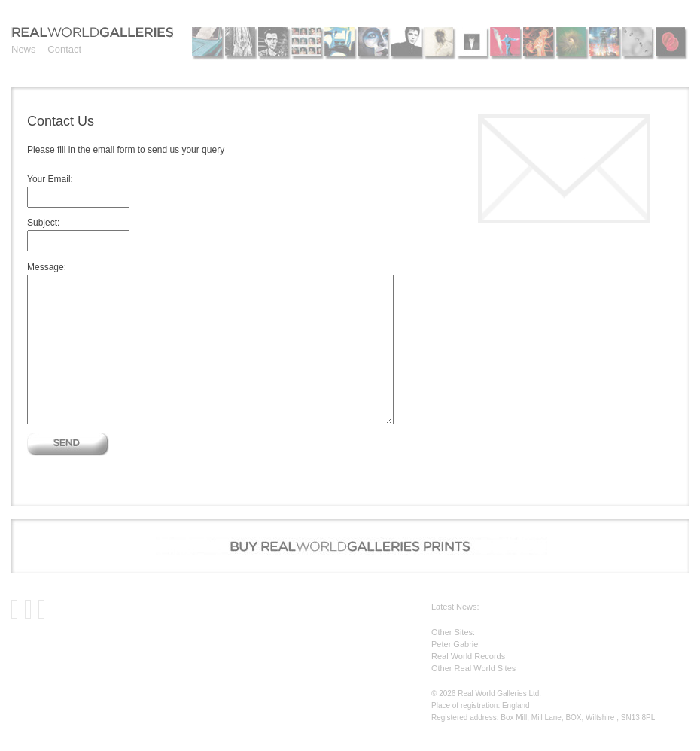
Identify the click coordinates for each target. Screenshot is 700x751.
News (24, 49)
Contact (64, 49)
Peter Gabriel (456, 644)
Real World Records (468, 656)
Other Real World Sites (473, 668)
